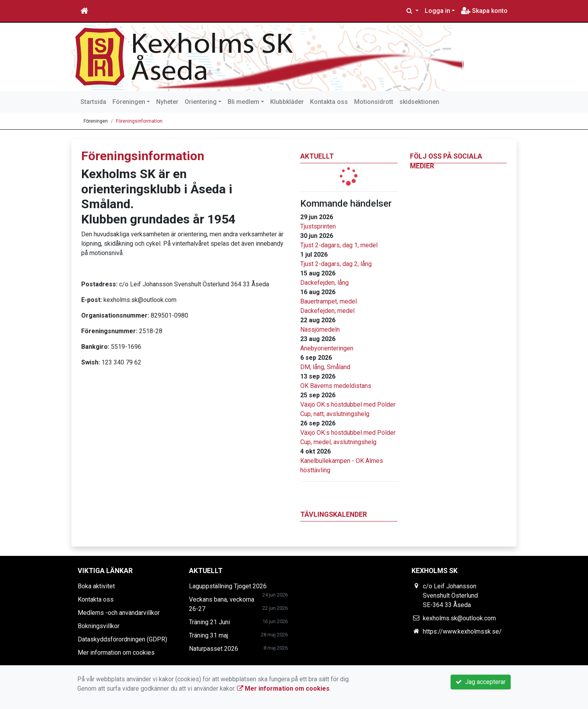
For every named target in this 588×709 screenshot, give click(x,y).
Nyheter (167, 102)
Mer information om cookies (116, 653)
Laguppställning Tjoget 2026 (228, 586)
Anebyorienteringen (327, 348)
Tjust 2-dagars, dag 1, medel (339, 245)
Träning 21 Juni (209, 622)
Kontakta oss (329, 102)
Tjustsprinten (318, 226)
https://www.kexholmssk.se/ (462, 631)
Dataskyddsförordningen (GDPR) (122, 639)
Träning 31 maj (208, 635)
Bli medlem (243, 102)
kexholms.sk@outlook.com (459, 618)
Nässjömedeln (320, 329)
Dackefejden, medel (327, 311)
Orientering (201, 102)
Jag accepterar (481, 682)
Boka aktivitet (96, 586)
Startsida (93, 102)
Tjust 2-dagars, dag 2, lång (336, 264)
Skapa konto (484, 11)
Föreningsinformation (139, 121)
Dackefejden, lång (324, 283)
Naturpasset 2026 (214, 649)
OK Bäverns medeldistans (336, 386)
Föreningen (129, 102)
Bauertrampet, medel (329, 301)
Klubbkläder (287, 102)
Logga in (437, 11)
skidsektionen (419, 102)
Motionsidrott (374, 102)
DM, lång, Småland (325, 367)
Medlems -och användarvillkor (119, 613)
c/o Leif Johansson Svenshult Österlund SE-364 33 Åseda (450, 596)
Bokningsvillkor (99, 626)
